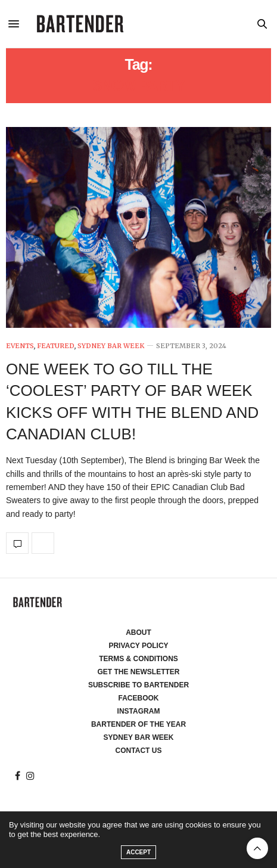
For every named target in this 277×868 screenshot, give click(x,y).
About (138, 633)
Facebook (138, 698)
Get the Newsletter (139, 672)
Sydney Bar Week (111, 346)
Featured (56, 346)
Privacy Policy (138, 646)
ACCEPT (138, 852)
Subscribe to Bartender (138, 685)
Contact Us (139, 751)
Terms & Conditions (138, 659)
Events (20, 346)
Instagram (139, 711)
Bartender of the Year (138, 724)
